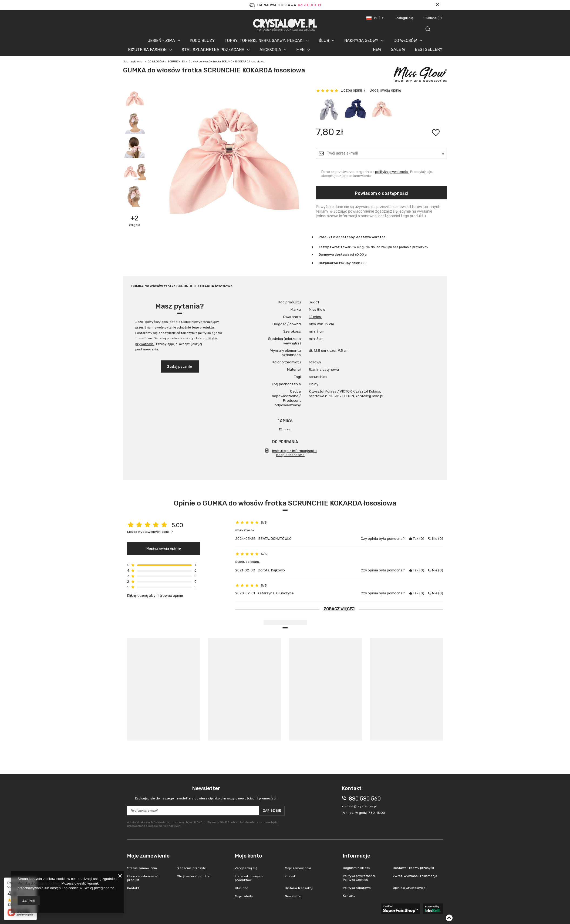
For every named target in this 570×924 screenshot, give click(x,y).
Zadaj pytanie (180, 366)
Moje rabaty (244, 896)
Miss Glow (317, 309)
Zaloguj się (405, 18)
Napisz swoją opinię (164, 548)
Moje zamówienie (148, 856)
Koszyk (290, 876)
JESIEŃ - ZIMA (161, 41)
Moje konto (248, 856)
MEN (300, 50)
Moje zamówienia (298, 868)
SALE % (398, 49)
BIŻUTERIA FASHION (147, 50)
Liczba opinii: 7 (353, 91)
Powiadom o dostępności (382, 193)
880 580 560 (365, 799)
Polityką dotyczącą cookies (38, 883)
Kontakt (133, 888)
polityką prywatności (392, 172)
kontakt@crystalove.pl (359, 806)
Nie (436, 539)
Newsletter (206, 793)
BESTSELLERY (429, 49)
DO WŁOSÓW (405, 41)
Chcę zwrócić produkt (194, 876)
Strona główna (133, 62)
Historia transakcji (299, 888)
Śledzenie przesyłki (192, 868)
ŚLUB (324, 41)
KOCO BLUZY (202, 41)
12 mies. (315, 317)
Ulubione (433, 18)
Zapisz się (272, 811)
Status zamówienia (142, 868)
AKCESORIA (270, 50)
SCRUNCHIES (176, 62)
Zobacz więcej (339, 609)
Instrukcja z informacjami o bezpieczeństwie (294, 453)
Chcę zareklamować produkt (143, 878)
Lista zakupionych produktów (249, 878)
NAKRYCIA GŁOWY (361, 41)
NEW (377, 49)
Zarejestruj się (246, 868)
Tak (416, 539)
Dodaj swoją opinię (385, 90)
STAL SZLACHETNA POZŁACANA (213, 50)
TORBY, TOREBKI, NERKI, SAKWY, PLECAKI (264, 41)
